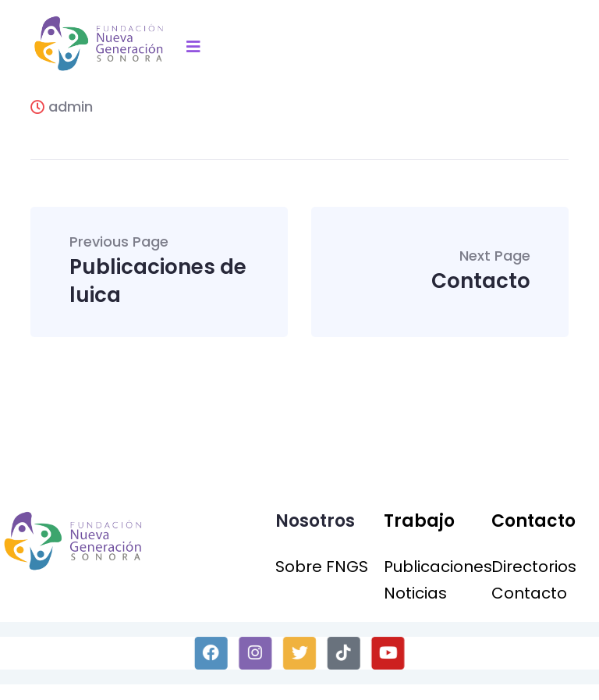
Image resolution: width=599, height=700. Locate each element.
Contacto (481, 272)
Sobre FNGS (322, 567)
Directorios (534, 567)
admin (62, 107)
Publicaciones (438, 567)
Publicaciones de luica (159, 272)
